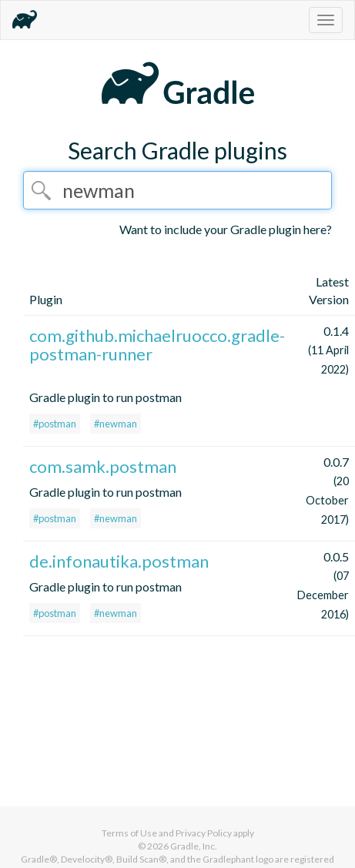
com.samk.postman (103, 466)
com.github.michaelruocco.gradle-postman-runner (157, 345)
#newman (116, 424)
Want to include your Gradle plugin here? (226, 229)
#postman (55, 424)
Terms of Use (129, 833)
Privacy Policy (204, 833)
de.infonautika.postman (119, 561)
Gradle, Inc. (194, 846)
